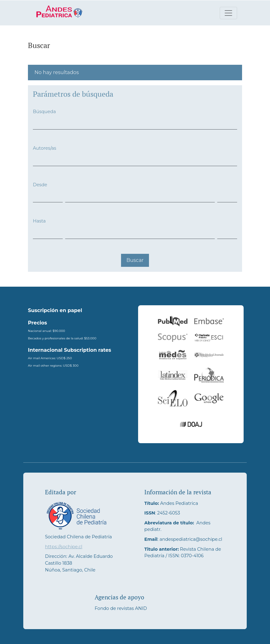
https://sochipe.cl (64, 547)
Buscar (135, 260)
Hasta (39, 221)
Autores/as (45, 148)
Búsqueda (44, 112)
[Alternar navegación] (228, 13)
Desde (40, 185)
